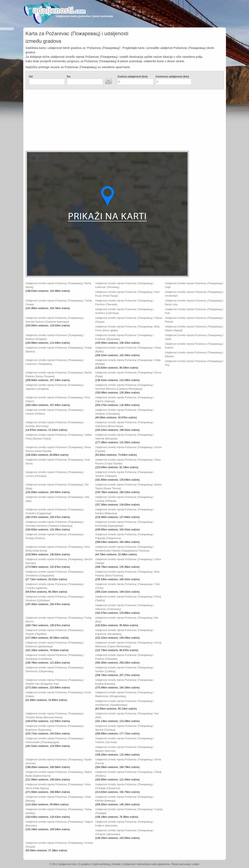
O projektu (84, 864)
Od (31, 76)
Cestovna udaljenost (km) (172, 76)
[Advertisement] (99, 121)
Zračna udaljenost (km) (133, 76)
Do (69, 76)
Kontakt (116, 864)
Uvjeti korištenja (101, 864)
